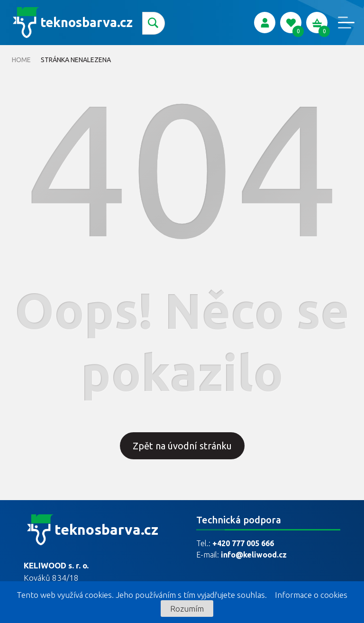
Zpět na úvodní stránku (182, 446)
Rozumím (187, 609)
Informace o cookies (311, 595)
